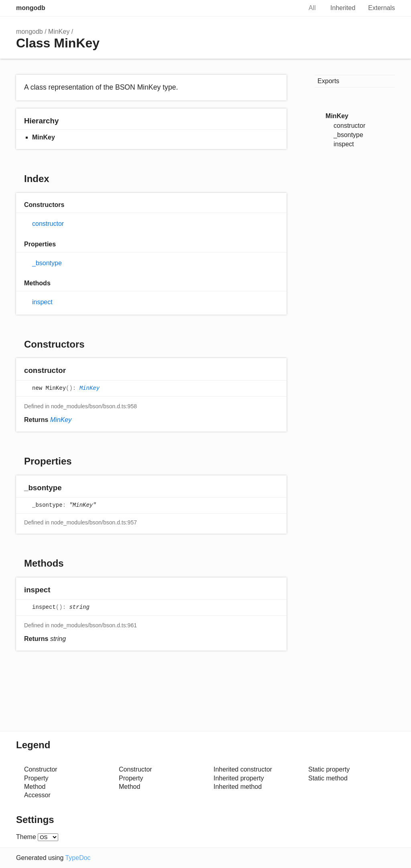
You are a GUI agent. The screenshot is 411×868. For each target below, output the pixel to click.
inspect (42, 302)
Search (288, 8)
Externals (381, 8)
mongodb (31, 8)
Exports (328, 81)
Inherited (343, 8)
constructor (48, 224)
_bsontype (47, 263)
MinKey (59, 32)
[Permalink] (74, 371)
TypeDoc (78, 858)
